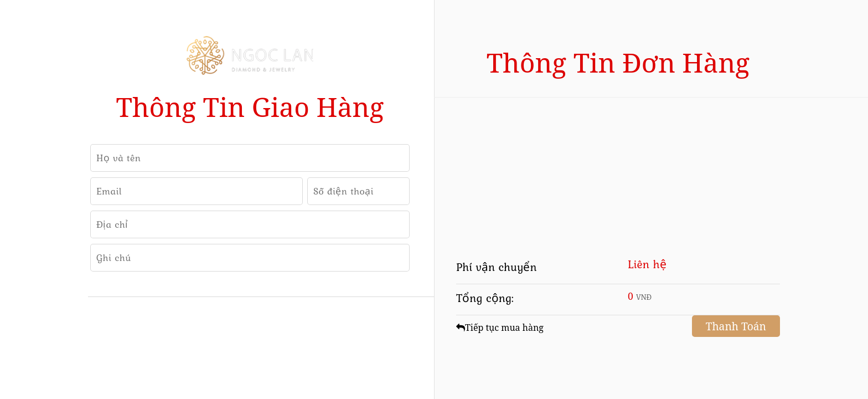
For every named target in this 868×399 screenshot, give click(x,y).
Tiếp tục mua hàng (500, 328)
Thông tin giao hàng (250, 107)
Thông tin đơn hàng (618, 62)
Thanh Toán (736, 326)
